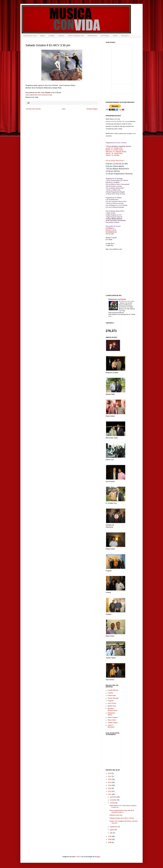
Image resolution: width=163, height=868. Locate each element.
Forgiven (111, 701)
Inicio (64, 109)
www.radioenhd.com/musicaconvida (39, 95)
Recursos (125, 35)
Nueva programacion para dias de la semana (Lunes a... (122, 811)
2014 (110, 785)
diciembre (113, 797)
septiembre (114, 827)
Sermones (105, 35)
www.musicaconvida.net (115, 121)
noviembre (114, 800)
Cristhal (110, 693)
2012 (110, 791)
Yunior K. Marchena (111, 726)
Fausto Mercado (113, 698)
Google (52, 35)
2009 (110, 839)
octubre (113, 803)
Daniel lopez (112, 695)
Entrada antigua (92, 109)
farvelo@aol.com (111, 232)
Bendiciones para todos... (127, 301)
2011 (110, 794)
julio (111, 833)
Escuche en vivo (30, 35)
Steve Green (112, 720)
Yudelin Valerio (113, 723)
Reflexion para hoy (116, 815)
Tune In (61, 35)
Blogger (98, 857)
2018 (110, 773)
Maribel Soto (112, 706)
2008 (110, 842)
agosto (112, 830)
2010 (110, 836)
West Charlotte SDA (76, 35)
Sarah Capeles (113, 717)
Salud (115, 35)
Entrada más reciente (33, 109)
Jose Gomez (112, 703)
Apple (43, 35)
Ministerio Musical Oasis (112, 709)
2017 (110, 776)
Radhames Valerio (111, 714)
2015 (110, 782)
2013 (110, 788)
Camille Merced (113, 690)
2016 (110, 779)
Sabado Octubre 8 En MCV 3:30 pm (122, 818)
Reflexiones (92, 35)
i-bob (78, 857)
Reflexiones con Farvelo (117, 299)
